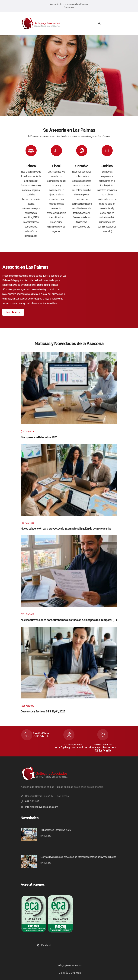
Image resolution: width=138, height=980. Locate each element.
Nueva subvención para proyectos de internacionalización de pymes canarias (66, 529)
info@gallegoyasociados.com (42, 807)
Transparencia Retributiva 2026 (39, 437)
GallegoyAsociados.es (69, 965)
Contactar (69, 7)
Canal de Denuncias (70, 973)
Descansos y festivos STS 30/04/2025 (43, 711)
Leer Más (12, 312)
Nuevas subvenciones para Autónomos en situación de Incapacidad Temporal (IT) (69, 620)
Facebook (47, 945)
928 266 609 (32, 801)
